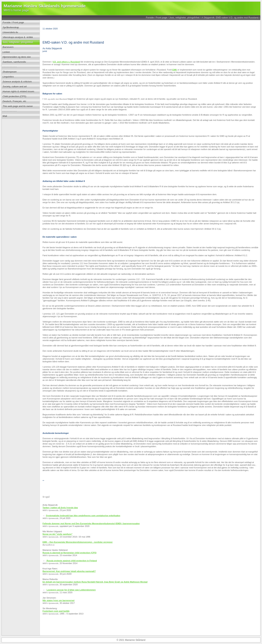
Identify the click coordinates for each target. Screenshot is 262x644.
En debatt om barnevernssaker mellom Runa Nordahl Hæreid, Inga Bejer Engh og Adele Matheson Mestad (95, 582)
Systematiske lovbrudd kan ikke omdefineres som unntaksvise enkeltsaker (83, 516)
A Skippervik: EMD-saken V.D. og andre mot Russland (230, 18)
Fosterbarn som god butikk (56, 611)
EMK (175, 70)
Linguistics (8, 77)
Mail (5, 116)
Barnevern (8, 47)
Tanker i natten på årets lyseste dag (60, 508)
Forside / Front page (156, 18)
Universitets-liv (10, 32)
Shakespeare (10, 72)
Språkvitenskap (11, 27)
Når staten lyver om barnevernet (58, 600)
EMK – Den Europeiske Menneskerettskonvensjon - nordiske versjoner (78, 542)
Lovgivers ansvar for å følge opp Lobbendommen (71, 590)
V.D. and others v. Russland (66, 62)
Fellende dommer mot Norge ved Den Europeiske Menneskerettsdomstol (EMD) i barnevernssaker (91, 523)
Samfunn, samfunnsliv (14, 62)
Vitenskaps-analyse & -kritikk (18, 37)
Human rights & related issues (18, 92)
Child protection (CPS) (14, 96)
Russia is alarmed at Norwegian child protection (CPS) (69, 553)
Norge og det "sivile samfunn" (58, 534)
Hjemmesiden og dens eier (17, 57)
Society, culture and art (15, 87)
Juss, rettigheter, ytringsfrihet (184, 18)
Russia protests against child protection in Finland (72, 561)
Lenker (6, 52)
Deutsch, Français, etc (14, 101)
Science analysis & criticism (17, 82)
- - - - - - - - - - (10, 67)
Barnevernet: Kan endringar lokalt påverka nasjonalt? (69, 571)
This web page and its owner (18, 106)
